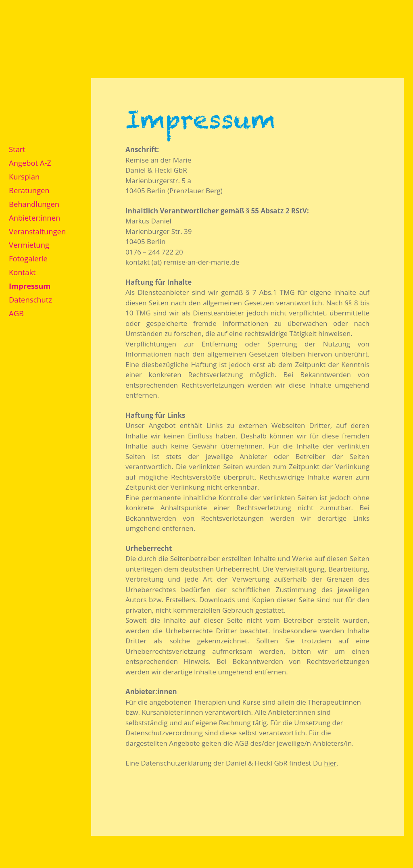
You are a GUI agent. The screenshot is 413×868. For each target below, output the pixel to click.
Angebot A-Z (30, 163)
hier (330, 763)
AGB (16, 313)
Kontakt (22, 272)
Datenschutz (30, 299)
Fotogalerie (28, 258)
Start (17, 149)
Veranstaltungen (37, 231)
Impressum (30, 286)
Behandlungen (34, 204)
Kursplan (24, 176)
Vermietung (29, 245)
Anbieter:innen (34, 218)
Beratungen (29, 190)
